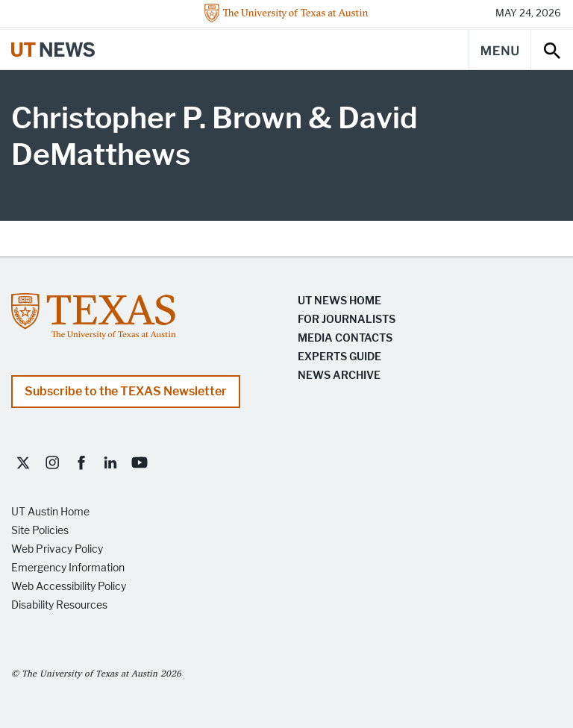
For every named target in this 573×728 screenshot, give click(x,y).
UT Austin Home (50, 512)
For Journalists (347, 320)
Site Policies (40, 531)
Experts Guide (339, 357)
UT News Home (339, 301)
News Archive (339, 376)
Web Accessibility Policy (69, 587)
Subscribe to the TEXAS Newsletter (126, 391)
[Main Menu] (500, 50)
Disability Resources (59, 605)
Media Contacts (345, 338)
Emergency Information (68, 568)
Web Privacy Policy (57, 549)
